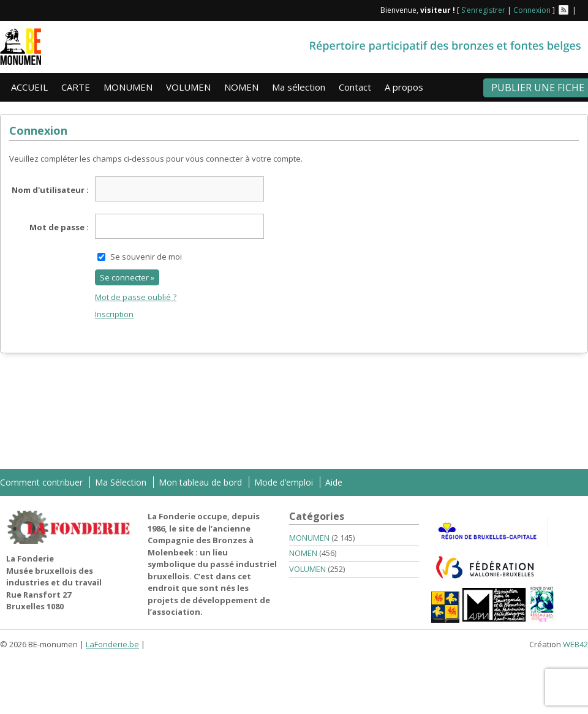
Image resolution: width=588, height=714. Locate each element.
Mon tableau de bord (200, 482)
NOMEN (241, 87)
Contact (355, 87)
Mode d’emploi (284, 482)
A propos (404, 87)
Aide (334, 482)
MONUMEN (128, 87)
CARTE (76, 87)
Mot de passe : (59, 227)
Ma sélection (299, 87)
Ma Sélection (121, 482)
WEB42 (575, 644)
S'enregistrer (483, 10)
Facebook (583, 10)
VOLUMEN (188, 87)
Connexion (532, 10)
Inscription (114, 314)
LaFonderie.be (112, 644)
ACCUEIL (29, 87)
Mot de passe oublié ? (136, 297)
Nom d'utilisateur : (50, 190)
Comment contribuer (41, 482)
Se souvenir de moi (146, 257)
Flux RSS (563, 10)
